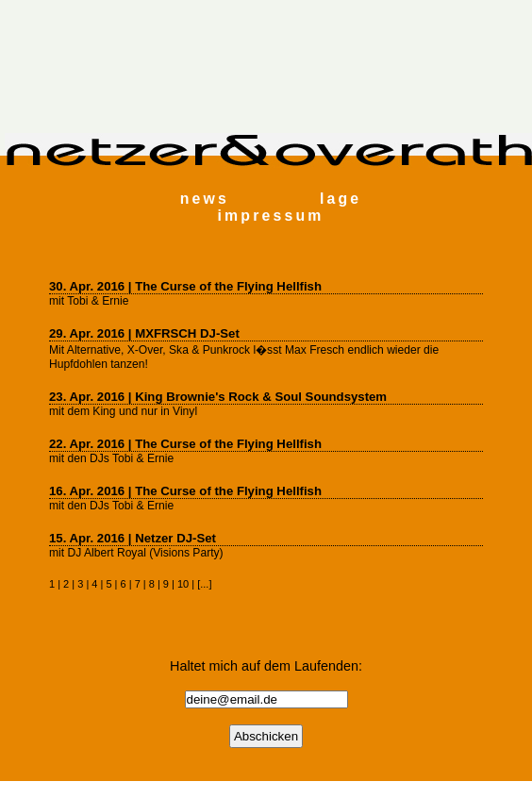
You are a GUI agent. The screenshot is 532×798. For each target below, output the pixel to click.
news (205, 199)
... (204, 584)
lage (341, 199)
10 (183, 584)
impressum (271, 216)
